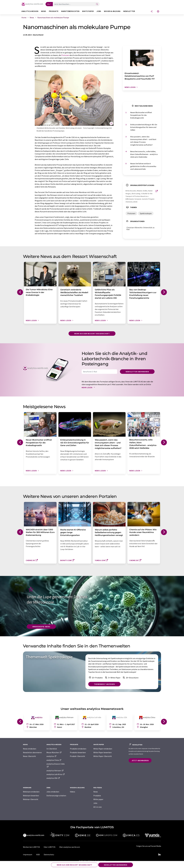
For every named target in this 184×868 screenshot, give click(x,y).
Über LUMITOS (50, 847)
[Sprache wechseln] (158, 12)
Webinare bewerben (31, 796)
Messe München (54, 752)
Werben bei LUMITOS (31, 847)
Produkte (97, 796)
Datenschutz (49, 854)
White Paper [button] (88, 11)
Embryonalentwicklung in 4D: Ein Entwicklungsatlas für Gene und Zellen (144, 127)
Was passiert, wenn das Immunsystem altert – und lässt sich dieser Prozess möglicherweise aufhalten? (143, 141)
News (96, 792)
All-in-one (98, 807)
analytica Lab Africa (56, 774)
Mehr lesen (89, 387)
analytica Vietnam (55, 771)
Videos (73, 792)
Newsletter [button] (129, 11)
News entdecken (30, 749)
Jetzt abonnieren (140, 760)
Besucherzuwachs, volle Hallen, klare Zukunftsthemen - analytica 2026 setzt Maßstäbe (144, 154)
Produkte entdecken (78, 749)
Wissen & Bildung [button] (112, 11)
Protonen (65, 55)
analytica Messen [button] (30, 11)
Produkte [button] (54, 11)
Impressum (28, 854)
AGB (38, 854)
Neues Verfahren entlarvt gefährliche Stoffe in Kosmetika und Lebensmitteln (143, 166)
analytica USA (53, 778)
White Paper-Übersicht (103, 756)
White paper (98, 799)
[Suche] (97, 4)
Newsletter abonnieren (137, 372)
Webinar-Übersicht (31, 799)
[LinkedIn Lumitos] (159, 854)
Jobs (95, 803)
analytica (51, 756)
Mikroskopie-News (41, 627)
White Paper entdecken (103, 749)
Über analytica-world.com (70, 847)
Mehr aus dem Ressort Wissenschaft (92, 334)
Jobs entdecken (53, 792)
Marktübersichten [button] (70, 11)
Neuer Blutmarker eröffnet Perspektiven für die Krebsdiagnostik (141, 115)
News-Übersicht (29, 756)
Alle (48, 4)
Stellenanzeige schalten (56, 796)
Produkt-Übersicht (78, 756)
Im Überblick (52, 749)
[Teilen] (152, 12)
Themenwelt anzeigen (104, 684)
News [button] (44, 11)
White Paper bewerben (103, 752)
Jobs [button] (99, 11)
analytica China (54, 760)
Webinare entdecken (31, 792)
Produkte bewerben (78, 752)
